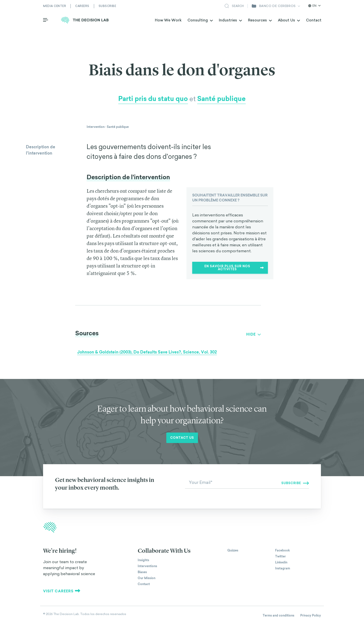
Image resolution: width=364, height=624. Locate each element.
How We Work (168, 20)
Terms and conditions (278, 616)
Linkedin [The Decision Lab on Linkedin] (281, 562)
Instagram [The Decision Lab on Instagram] (283, 568)
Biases (142, 572)
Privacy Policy (311, 616)
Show (252, 334)
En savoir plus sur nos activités (234, 268)
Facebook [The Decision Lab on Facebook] (282, 550)
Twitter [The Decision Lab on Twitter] (280, 556)
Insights (143, 560)
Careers (82, 6)
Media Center (55, 6)
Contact (314, 20)
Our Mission (147, 578)
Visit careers (62, 591)
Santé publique (221, 99)
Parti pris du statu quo (153, 99)
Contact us (182, 438)
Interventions (147, 566)
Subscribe (107, 6)
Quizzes (233, 550)
